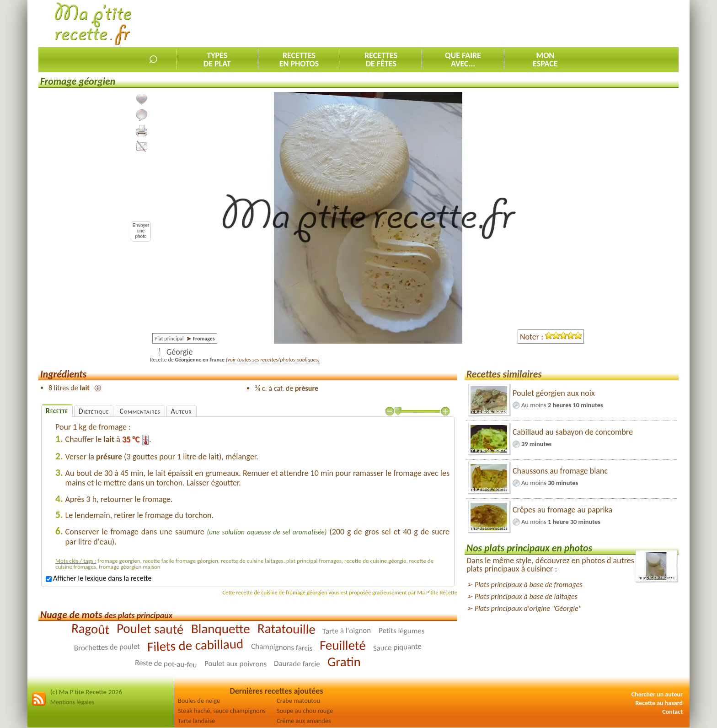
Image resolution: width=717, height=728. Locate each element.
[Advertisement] (512, 23)
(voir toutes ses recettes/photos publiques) (273, 360)
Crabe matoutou (298, 701)
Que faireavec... (463, 59)
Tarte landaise (196, 721)
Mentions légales (72, 702)
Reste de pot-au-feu (166, 664)
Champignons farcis (281, 647)
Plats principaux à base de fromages (529, 585)
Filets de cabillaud (195, 645)
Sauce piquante (397, 647)
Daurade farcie (297, 664)
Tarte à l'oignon (347, 631)
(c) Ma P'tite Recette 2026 (86, 692)
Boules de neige (199, 701)
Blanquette (221, 629)
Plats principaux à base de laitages (526, 596)
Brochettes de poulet (107, 648)
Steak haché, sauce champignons (222, 711)
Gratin (344, 662)
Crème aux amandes (304, 721)
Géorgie (179, 352)
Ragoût (90, 629)
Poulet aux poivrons (235, 664)
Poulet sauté (150, 629)
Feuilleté (343, 645)
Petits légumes (401, 631)
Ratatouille (286, 629)
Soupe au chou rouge (305, 711)
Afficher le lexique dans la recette (99, 578)
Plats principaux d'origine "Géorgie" (528, 608)
